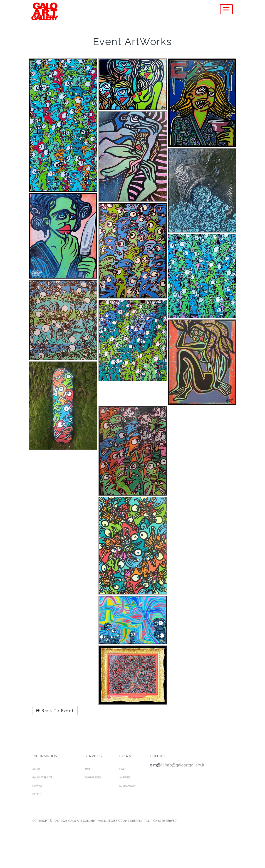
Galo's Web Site (42, 778)
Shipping (125, 778)
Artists (89, 769)
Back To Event (55, 710)
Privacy (38, 786)
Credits (37, 794)
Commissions (93, 778)
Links (123, 769)
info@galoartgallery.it (184, 765)
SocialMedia (127, 786)
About (37, 769)
